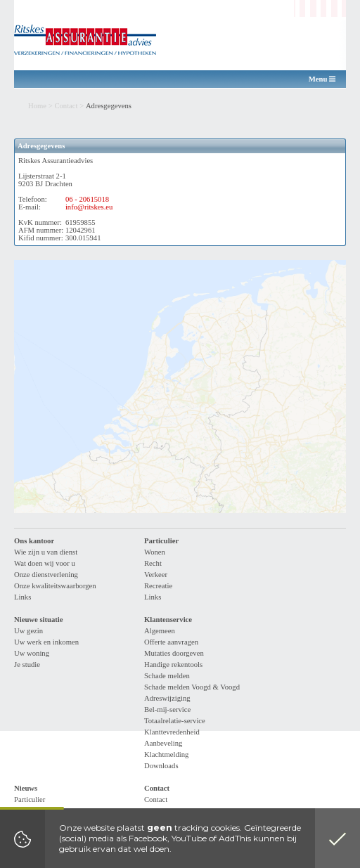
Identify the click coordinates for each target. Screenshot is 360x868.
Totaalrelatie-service (175, 721)
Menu (322, 79)
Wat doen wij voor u (45, 563)
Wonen (155, 552)
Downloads (161, 766)
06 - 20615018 (87, 199)
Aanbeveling (163, 743)
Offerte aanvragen (171, 642)
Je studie (27, 665)
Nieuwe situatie (39, 620)
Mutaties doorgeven (174, 653)
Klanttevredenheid (172, 732)
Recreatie (158, 586)
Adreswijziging (167, 698)
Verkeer (156, 575)
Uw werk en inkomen (46, 642)
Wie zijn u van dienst (46, 552)
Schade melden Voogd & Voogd (192, 687)
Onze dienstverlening (46, 575)
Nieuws (26, 788)
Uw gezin (28, 631)
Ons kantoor (34, 541)
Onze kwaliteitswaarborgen (55, 586)
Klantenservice (168, 620)
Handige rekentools (173, 665)
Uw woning (32, 653)
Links (22, 597)
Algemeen (160, 631)
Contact (66, 106)
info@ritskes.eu (89, 207)
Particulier (161, 541)
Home (37, 106)
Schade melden (167, 676)
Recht (153, 563)
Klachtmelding (166, 754)
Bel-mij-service (167, 710)
